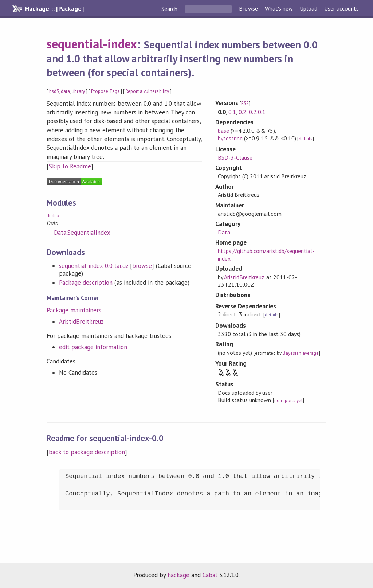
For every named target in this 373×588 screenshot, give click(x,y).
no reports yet (288, 400)
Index (54, 216)
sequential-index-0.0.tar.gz (94, 266)
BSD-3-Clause (235, 157)
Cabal (210, 575)
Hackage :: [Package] (54, 9)
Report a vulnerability (147, 91)
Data (224, 232)
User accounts (341, 9)
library (78, 91)
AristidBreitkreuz (81, 322)
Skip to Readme (70, 166)
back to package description (87, 452)
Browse (248, 9)
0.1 (232, 112)
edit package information (93, 347)
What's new (279, 9)
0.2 (242, 112)
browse (142, 266)
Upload (309, 9)
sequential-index (92, 44)
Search (170, 9)
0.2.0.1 (257, 112)
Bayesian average (301, 353)
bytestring (230, 138)
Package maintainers (74, 310)
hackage (178, 575)
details (306, 139)
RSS (245, 103)
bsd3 (54, 91)
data (65, 91)
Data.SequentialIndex (82, 233)
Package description (86, 283)
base (223, 131)
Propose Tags (105, 91)
